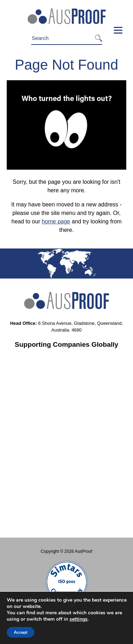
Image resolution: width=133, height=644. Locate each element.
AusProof (84, 551)
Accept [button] (21, 632)
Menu (116, 30)
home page (56, 221)
